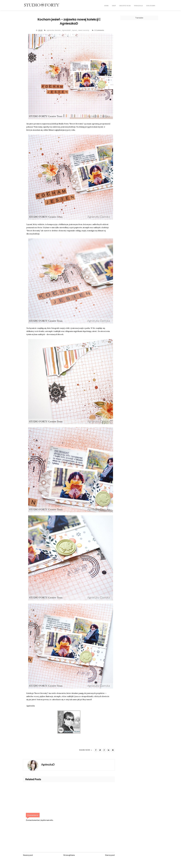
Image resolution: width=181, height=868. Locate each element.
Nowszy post (28, 856)
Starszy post (110, 856)
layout (75, 31)
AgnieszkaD (67, 31)
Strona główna (69, 856)
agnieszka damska (54, 31)
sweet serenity (84, 31)
